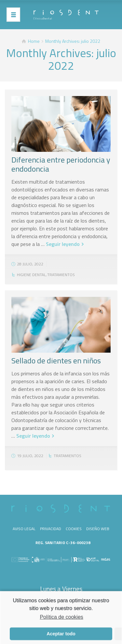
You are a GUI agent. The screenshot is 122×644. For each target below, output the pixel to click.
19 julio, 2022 (30, 456)
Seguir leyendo (63, 244)
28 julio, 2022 (30, 264)
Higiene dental (31, 275)
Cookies (74, 529)
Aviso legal (24, 529)
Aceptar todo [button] (61, 636)
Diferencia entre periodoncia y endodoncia (61, 164)
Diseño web (98, 529)
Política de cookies (61, 619)
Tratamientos (61, 275)
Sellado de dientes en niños (56, 360)
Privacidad (51, 529)
